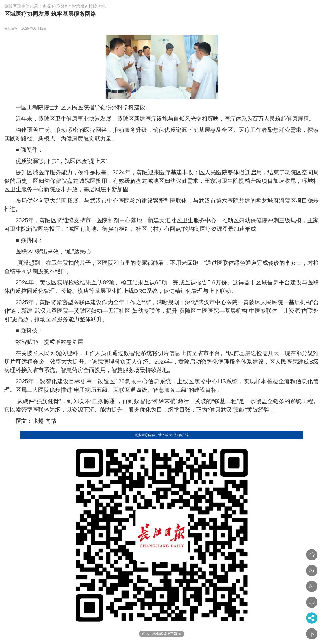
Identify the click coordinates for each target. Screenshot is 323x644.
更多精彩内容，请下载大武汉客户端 (162, 435)
